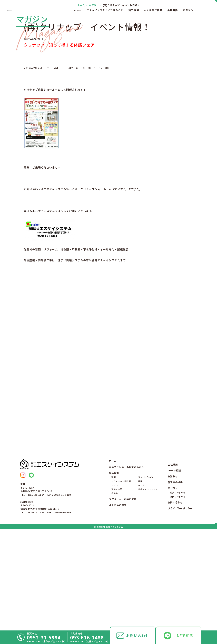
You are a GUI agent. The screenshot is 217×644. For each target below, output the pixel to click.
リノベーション (146, 575)
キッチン (142, 583)
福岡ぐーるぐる (178, 594)
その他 (115, 591)
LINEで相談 (183, 635)
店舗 (140, 579)
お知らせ (173, 574)
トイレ (115, 583)
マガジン (188, 10)
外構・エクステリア (148, 587)
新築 (114, 575)
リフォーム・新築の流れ (123, 597)
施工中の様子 (175, 580)
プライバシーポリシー (180, 606)
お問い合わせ (138, 635)
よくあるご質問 (153, 10)
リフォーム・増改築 (121, 579)
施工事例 (134, 10)
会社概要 (173, 10)
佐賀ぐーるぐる (178, 590)
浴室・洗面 (117, 587)
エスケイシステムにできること (105, 10)
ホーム (78, 10)
